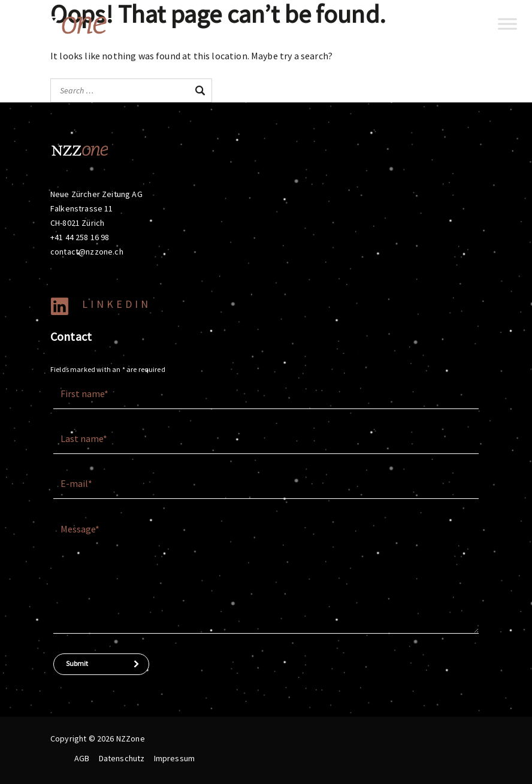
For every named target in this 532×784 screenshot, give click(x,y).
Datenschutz (122, 758)
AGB (82, 758)
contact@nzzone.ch (87, 252)
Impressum (174, 758)
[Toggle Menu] (507, 24)
